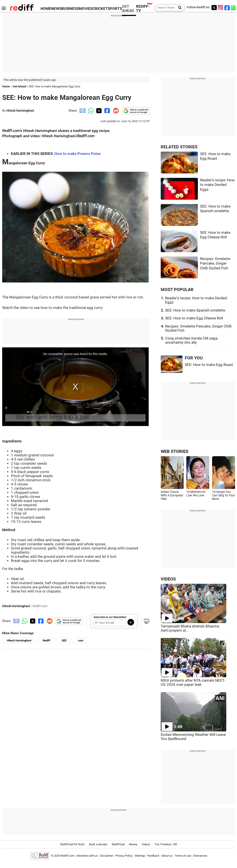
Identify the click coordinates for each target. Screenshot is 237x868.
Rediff (46, 640)
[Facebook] (227, 8)
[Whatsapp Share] (90, 111)
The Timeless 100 (166, 844)
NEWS (56, 9)
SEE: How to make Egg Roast (209, 365)
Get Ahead (19, 86)
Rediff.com (67, 856)
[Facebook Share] (107, 111)
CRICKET (100, 9)
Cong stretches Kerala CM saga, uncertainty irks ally (192, 340)
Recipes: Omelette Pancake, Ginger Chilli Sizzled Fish (215, 263)
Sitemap (140, 856)
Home (6, 86)
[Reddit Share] (115, 111)
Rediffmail (118, 844)
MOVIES (86, 9)
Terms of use (183, 856)
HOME (46, 9)
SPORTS (115, 9)
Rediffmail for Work (72, 844)
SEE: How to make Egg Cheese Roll (194, 318)
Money (133, 844)
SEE (64, 640)
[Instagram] (221, 8)
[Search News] (179, 8)
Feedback (153, 856)
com (81, 640)
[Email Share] (82, 111)
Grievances (200, 856)
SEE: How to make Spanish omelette (195, 310)
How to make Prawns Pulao (78, 154)
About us (167, 856)
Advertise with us (87, 856)
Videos (146, 844)
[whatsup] (234, 8)
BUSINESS (70, 9)
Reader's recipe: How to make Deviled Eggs (217, 185)
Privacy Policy (124, 856)
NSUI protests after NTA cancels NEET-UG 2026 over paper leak (193, 683)
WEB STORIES (174, 451)
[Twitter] (214, 8)
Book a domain (98, 844)
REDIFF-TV (143, 9)
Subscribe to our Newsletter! (110, 617)
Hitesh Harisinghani (20, 111)
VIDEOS (168, 579)
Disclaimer (107, 856)
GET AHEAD (128, 9)
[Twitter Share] (98, 111)
